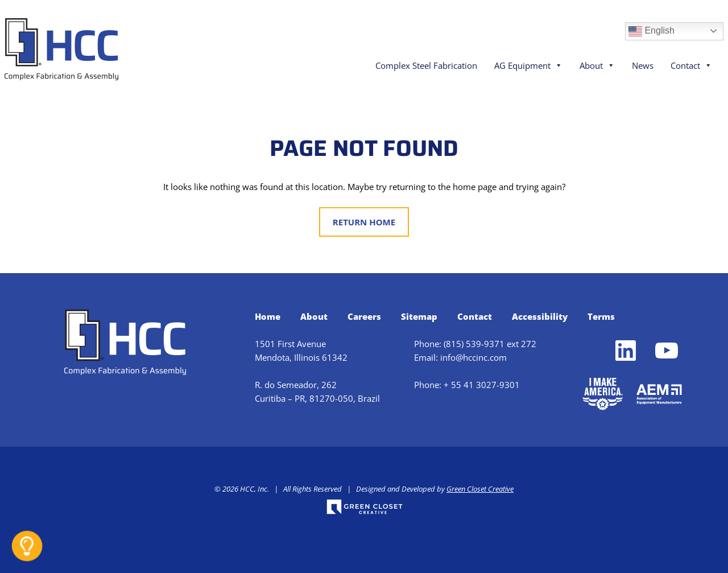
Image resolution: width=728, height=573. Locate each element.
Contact (691, 65)
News (643, 65)
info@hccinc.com (473, 357)
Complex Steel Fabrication (426, 65)
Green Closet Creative (480, 489)
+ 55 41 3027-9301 (482, 385)
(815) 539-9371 (474, 344)
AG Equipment (528, 65)
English (652, 31)
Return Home (364, 222)
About (597, 65)
